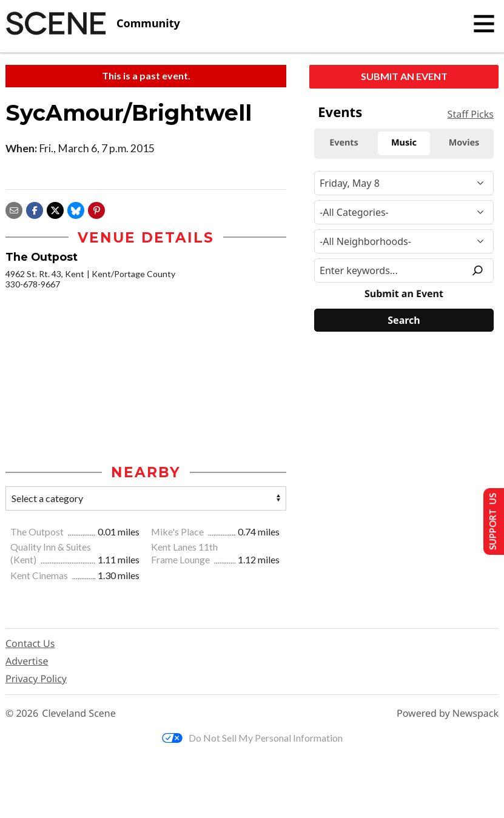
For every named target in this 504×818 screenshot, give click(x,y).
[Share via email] (14, 209)
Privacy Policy (36, 680)
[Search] (404, 320)
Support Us (490, 521)
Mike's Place (178, 532)
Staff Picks (471, 114)
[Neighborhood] (404, 241)
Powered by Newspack (448, 715)
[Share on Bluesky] (76, 209)
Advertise (27, 662)
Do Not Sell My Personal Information (252, 738)
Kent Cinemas (40, 576)
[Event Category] (404, 212)
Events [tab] (344, 143)
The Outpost (38, 532)
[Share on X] (55, 209)
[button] (96, 209)
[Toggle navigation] (484, 24)
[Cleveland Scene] (93, 24)
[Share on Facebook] (35, 209)
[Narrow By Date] (404, 183)
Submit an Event (404, 76)
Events (340, 112)
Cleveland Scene (79, 715)
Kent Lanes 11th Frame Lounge (184, 554)
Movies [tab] (464, 143)
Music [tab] (404, 143)
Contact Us (30, 645)
